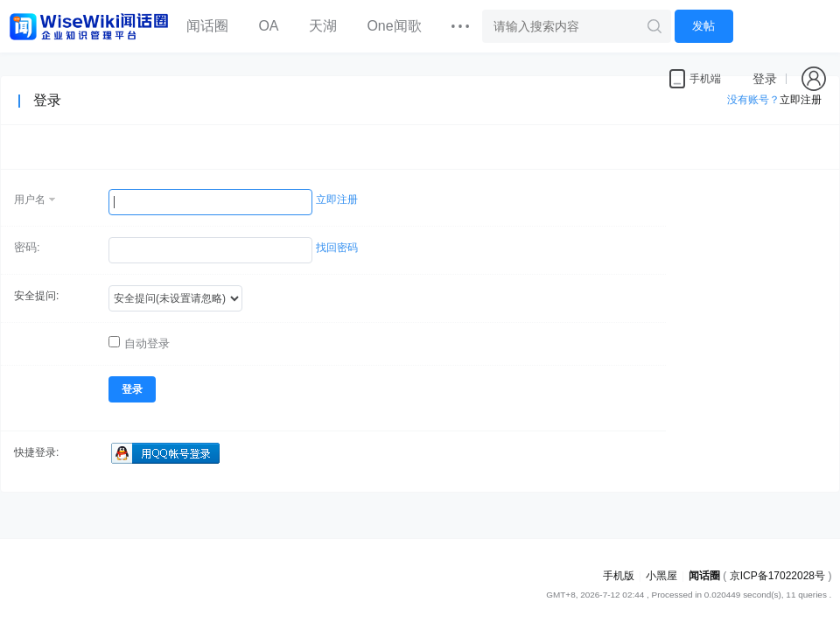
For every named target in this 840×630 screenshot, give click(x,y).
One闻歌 (394, 26)
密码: (27, 247)
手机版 (619, 576)
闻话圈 (207, 26)
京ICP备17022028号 (777, 576)
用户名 (30, 199)
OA (268, 26)
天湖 (323, 26)
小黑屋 (661, 576)
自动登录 (139, 343)
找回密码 (337, 248)
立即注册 (337, 199)
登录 (765, 79)
